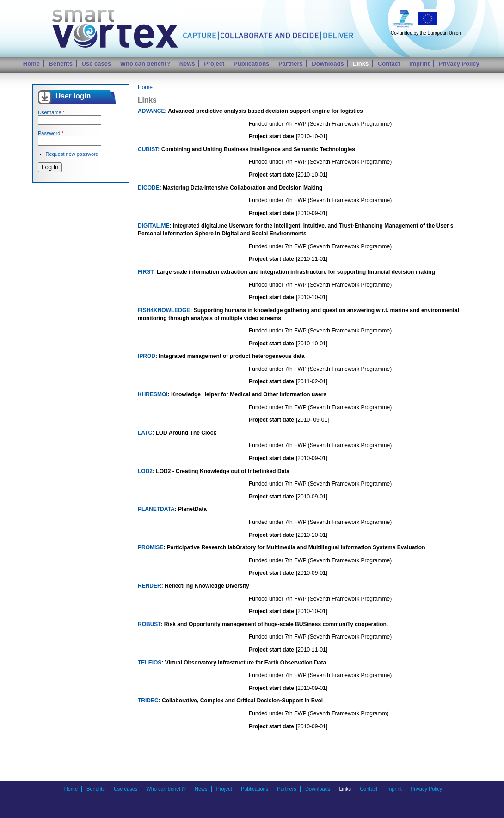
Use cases (97, 64)
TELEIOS (150, 663)
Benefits (61, 64)
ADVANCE (151, 111)
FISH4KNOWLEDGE (164, 310)
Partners (291, 64)
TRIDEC (148, 701)
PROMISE (151, 547)
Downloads (328, 64)
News (187, 64)
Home (31, 64)
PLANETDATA (156, 509)
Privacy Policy (459, 64)
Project (214, 64)
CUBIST (148, 149)
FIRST (145, 272)
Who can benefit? (145, 64)
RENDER (150, 586)
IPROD (147, 356)
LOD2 (145, 471)
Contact (389, 64)
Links (361, 64)
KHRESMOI (153, 394)
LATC (145, 433)
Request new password (72, 154)
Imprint (419, 64)
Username (51, 112)
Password (51, 133)
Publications (251, 64)
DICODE (149, 188)
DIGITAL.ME (154, 226)
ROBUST (149, 624)
